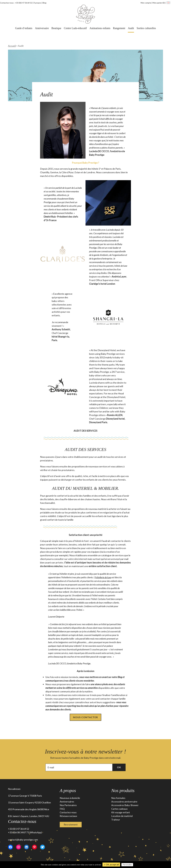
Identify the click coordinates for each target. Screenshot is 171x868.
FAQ (62, 809)
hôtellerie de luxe (103, 577)
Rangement (119, 28)
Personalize (127, 865)
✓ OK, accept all (111, 864)
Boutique (56, 28)
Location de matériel (122, 816)
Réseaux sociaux (68, 816)
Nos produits (123, 791)
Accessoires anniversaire (124, 802)
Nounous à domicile (70, 798)
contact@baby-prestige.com (23, 840)
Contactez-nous (68, 813)
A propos (68, 791)
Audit (131, 28)
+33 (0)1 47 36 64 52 (24, 3)
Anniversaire (42, 28)
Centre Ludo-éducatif (75, 28)
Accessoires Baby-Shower (125, 806)
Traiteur (116, 820)
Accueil (12, 46)
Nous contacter (85, 717)
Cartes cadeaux (119, 809)
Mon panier (159, 3)
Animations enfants (100, 28)
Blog (44, 3)
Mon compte (146, 3)
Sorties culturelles (146, 28)
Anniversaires (67, 802)
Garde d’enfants (24, 28)
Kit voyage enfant (121, 813)
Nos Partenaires (68, 806)
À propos (37, 3)
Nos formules (118, 798)
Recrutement (71, 825)
